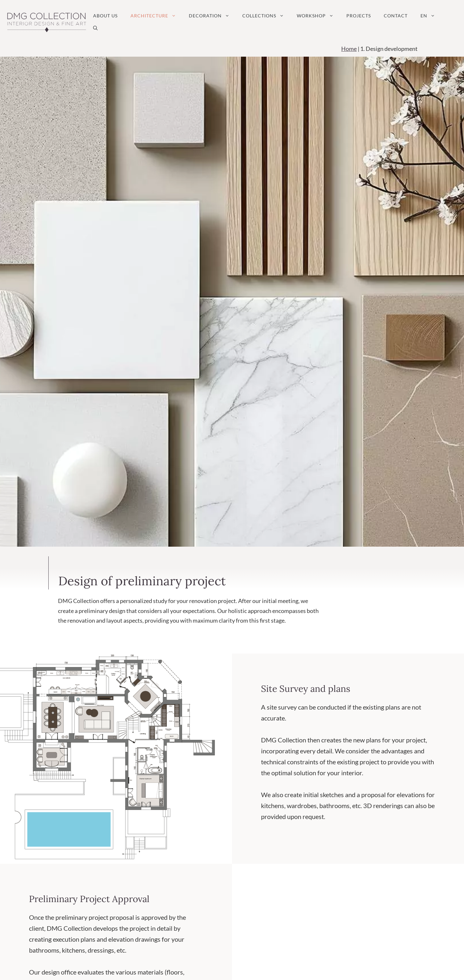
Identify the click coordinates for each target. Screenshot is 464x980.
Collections (266, 16)
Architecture (156, 16)
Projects (359, 16)
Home (349, 49)
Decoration (212, 16)
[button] (95, 28)
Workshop (318, 16)
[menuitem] (428, 16)
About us (105, 16)
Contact (396, 16)
